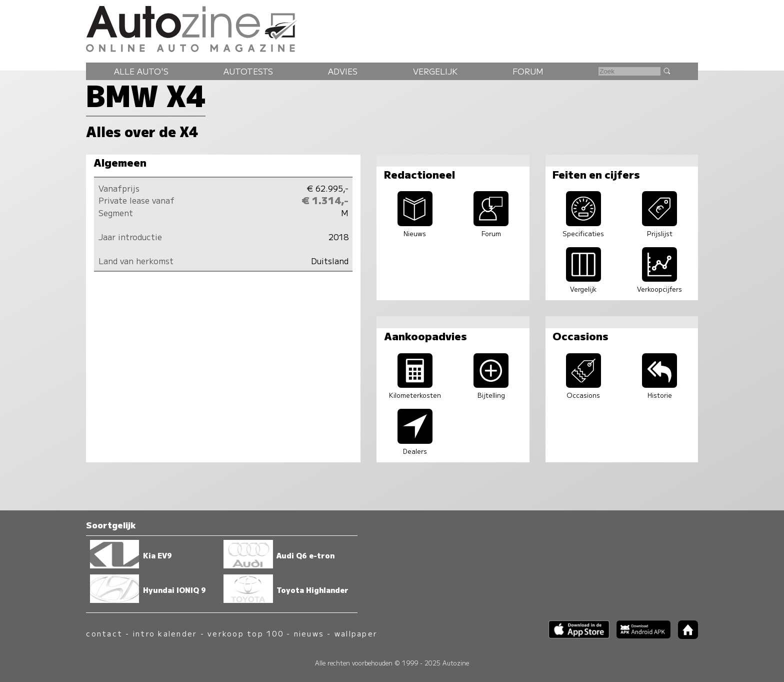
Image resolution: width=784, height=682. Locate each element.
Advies (343, 71)
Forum (528, 71)
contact (104, 633)
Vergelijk (435, 71)
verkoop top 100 (245, 633)
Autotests (248, 71)
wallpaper (356, 633)
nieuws (309, 633)
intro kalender (165, 633)
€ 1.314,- (325, 200)
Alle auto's (141, 71)
